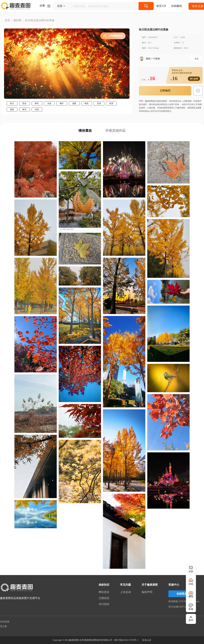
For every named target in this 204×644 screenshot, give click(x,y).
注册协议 (104, 598)
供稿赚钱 (176, 6)
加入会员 (194, 79)
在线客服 (182, 594)
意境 (99, 103)
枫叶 (62, 103)
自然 (37, 109)
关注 (197, 59)
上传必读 (125, 592)
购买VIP (161, 6)
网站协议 (104, 592)
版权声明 (147, 592)
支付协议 (104, 604)
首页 (7, 20)
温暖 (74, 103)
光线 (49, 103)
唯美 (87, 103)
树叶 (37, 103)
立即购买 (165, 91)
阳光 (24, 103)
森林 (12, 109)
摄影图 (17, 20)
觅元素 (4, 626)
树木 (24, 109)
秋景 (111, 103)
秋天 (12, 103)
